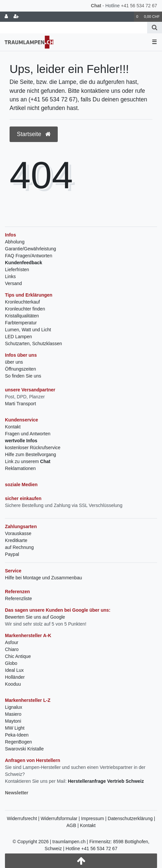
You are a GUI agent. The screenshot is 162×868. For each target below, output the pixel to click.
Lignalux (14, 707)
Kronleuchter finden (25, 309)
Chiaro (12, 649)
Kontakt (13, 427)
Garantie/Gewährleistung (31, 249)
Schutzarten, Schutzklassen (33, 344)
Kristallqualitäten (22, 316)
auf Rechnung (19, 547)
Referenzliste (18, 598)
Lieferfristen (17, 270)
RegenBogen (18, 742)
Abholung (15, 242)
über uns (14, 362)
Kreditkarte (16, 540)
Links (10, 276)
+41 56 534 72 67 (139, 6)
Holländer (15, 677)
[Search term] (74, 28)
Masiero (13, 714)
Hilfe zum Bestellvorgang (31, 454)
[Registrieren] (16, 17)
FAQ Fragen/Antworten (29, 256)
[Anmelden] (6, 17)
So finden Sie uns (23, 376)
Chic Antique (18, 656)
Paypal (12, 554)
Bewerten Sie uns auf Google (35, 617)
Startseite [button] (34, 134)
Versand (13, 283)
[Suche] (155, 28)
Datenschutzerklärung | (132, 818)
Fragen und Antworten (28, 434)
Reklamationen (20, 468)
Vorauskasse (18, 533)
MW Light (15, 728)
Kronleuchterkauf (22, 302)
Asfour (12, 642)
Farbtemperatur (21, 323)
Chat (96, 6)
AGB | (73, 825)
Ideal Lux (14, 670)
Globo (11, 663)
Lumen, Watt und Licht (28, 330)
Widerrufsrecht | (24, 818)
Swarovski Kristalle (24, 749)
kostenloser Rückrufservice (33, 448)
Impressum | (95, 818)
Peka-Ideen (17, 735)
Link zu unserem (28, 461)
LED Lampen (18, 337)
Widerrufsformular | (61, 818)
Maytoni (13, 721)
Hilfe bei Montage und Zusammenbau (43, 578)
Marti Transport (20, 404)
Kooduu (13, 684)
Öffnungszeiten (20, 369)
